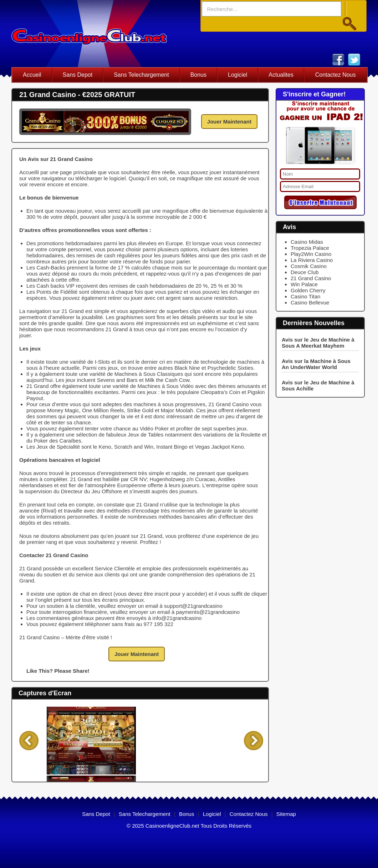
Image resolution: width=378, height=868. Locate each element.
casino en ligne (89, 34)
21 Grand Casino (311, 278)
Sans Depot (78, 75)
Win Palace (304, 284)
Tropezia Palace (310, 248)
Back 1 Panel (29, 741)
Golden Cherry (308, 290)
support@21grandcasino (193, 606)
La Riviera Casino (312, 260)
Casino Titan (305, 296)
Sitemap (286, 814)
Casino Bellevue (310, 302)
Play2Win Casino (311, 254)
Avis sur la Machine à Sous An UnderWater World (316, 364)
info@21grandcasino (177, 618)
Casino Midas (307, 242)
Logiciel (237, 75)
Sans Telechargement (141, 75)
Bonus (198, 75)
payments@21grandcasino (208, 612)
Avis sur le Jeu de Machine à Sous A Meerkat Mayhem (318, 343)
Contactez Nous (336, 75)
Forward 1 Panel (254, 741)
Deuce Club (305, 272)
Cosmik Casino (309, 266)
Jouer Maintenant (229, 122)
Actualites (281, 75)
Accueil (32, 75)
